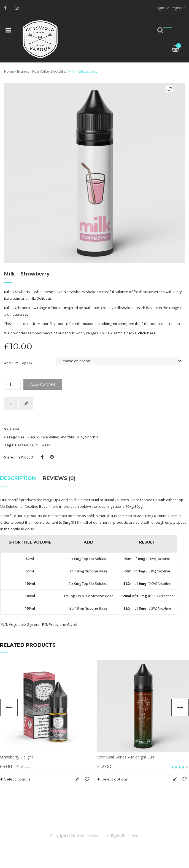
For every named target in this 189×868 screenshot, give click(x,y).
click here (147, 333)
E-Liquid (33, 437)
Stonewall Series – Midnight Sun (126, 757)
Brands (23, 71)
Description (18, 478)
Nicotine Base (36, 506)
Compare (26, 403)
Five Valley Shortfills (49, 71)
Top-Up (75, 596)
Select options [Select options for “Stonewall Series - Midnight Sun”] (114, 779)
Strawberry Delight (17, 757)
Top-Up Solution (95, 559)
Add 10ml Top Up (18, 363)
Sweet (45, 445)
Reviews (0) (59, 478)
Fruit (34, 445)
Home (9, 71)
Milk (80, 437)
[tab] (20, 481)
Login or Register (170, 8)
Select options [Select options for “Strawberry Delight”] (17, 779)
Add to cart (43, 384)
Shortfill (92, 437)
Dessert (22, 445)
